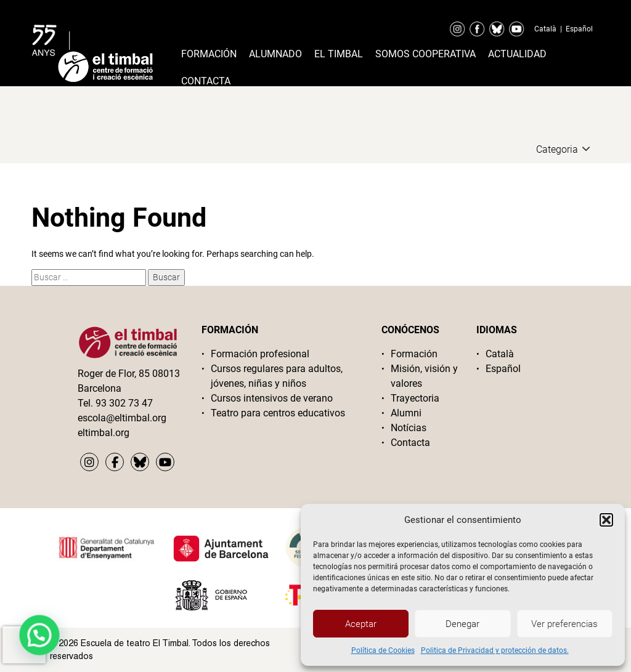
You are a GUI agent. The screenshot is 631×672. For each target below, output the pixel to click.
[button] (606, 520)
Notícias (409, 428)
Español (579, 29)
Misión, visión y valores (424, 376)
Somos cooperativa (425, 54)
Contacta (206, 81)
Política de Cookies (383, 650)
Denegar (462, 624)
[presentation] (24, 645)
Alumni (406, 413)
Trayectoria (415, 398)
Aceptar (361, 624)
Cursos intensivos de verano (272, 398)
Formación (209, 54)
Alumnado (275, 54)
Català (545, 29)
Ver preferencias (564, 624)
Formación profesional (260, 354)
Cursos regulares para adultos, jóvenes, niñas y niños (277, 376)
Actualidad (517, 54)
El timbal (339, 54)
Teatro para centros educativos (278, 413)
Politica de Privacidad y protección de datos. (495, 650)
